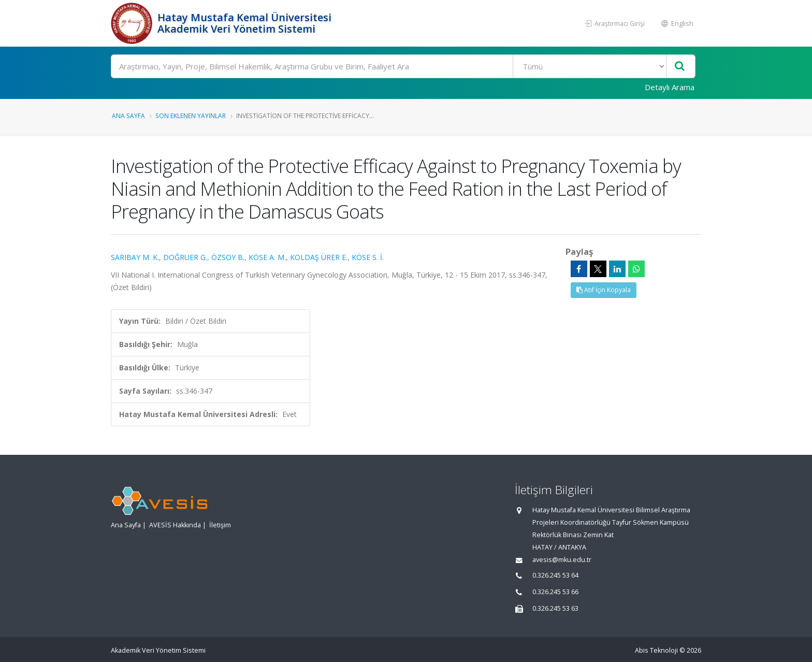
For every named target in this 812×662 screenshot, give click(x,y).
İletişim (220, 525)
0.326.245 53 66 (555, 592)
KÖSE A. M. (267, 257)
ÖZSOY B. (228, 257)
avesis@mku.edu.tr (562, 560)
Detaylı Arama (670, 87)
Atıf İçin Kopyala (604, 290)
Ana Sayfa (128, 116)
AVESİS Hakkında (175, 525)
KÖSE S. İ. (368, 257)
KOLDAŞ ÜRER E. (319, 257)
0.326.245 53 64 (555, 575)
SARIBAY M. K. (135, 257)
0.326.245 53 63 (555, 608)
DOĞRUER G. (185, 257)
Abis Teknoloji (656, 650)
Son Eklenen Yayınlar (191, 116)
